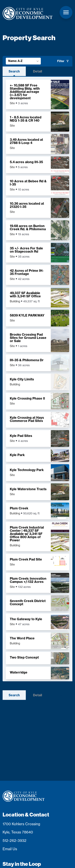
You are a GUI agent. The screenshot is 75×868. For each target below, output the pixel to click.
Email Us (10, 849)
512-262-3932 (14, 840)
